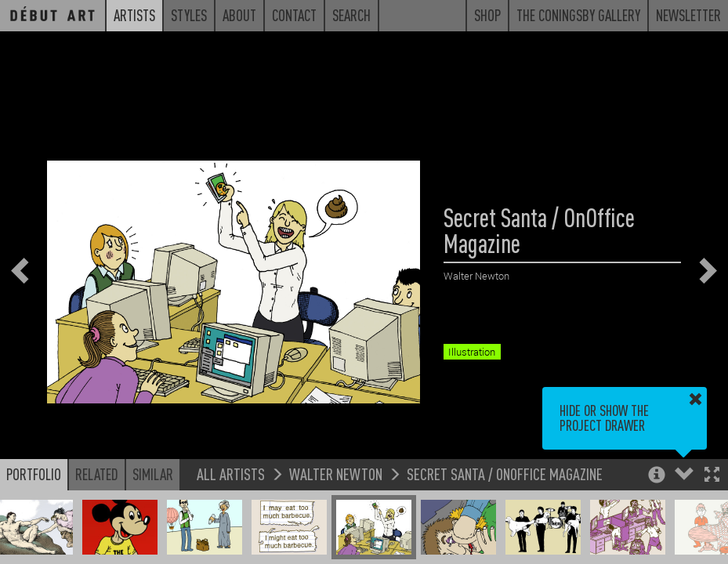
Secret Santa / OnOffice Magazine (505, 474)
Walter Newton (336, 474)
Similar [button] (153, 474)
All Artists (231, 474)
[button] (712, 476)
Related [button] (97, 474)
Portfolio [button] (34, 474)
